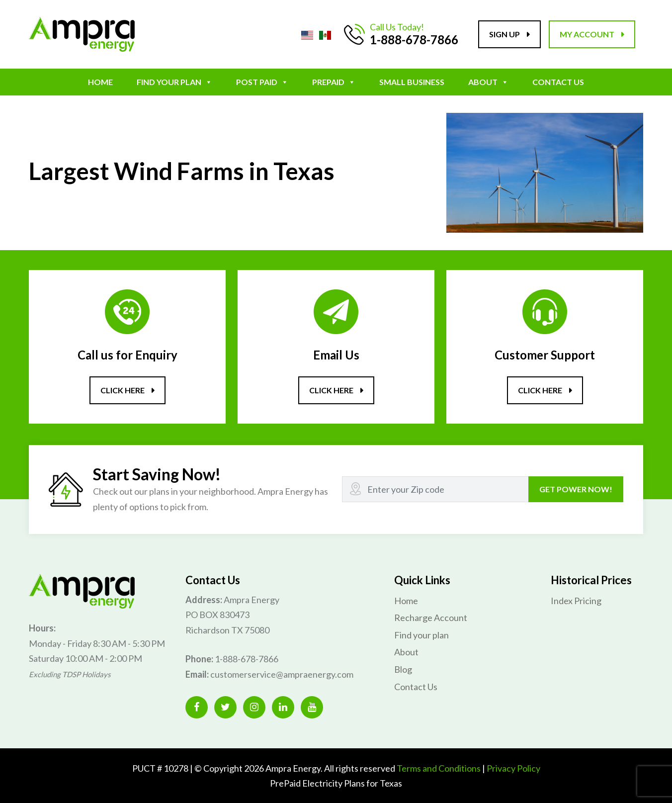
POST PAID (262, 82)
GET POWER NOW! (576, 489)
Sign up (504, 34)
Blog (403, 669)
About (488, 82)
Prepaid (334, 82)
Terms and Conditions (439, 767)
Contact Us (558, 82)
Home (100, 82)
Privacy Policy (513, 767)
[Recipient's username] (435, 489)
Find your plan (174, 82)
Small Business (412, 82)
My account (587, 34)
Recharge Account (431, 617)
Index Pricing (576, 600)
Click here (123, 390)
